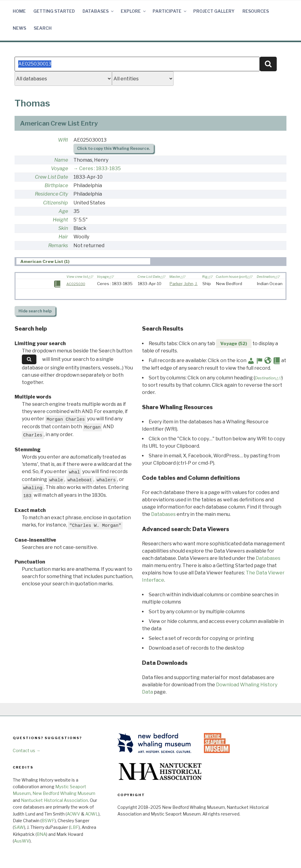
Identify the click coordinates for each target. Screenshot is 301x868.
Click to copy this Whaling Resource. (113, 148)
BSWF (48, 821)
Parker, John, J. (184, 284)
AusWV (22, 841)
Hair (63, 237)
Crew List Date (51, 177)
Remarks (58, 246)
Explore (134, 11)
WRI (63, 140)
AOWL (92, 814)
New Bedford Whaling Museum (64, 793)
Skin (63, 228)
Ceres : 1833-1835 (100, 168)
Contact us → (27, 750)
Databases (98, 11)
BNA (41, 834)
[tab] (83, 261)
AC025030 (76, 284)
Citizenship (56, 203)
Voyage (59, 168)
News (19, 28)
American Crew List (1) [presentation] (45, 261)
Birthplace (56, 185)
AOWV (73, 814)
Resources (256, 11)
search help (35, 311)
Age (63, 211)
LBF (74, 827)
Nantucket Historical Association (54, 800)
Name (61, 160)
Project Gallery (214, 11)
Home (19, 11)
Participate (170, 11)
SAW (19, 827)
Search (43, 28)
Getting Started (54, 11)
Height (60, 220)
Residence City (51, 194)
